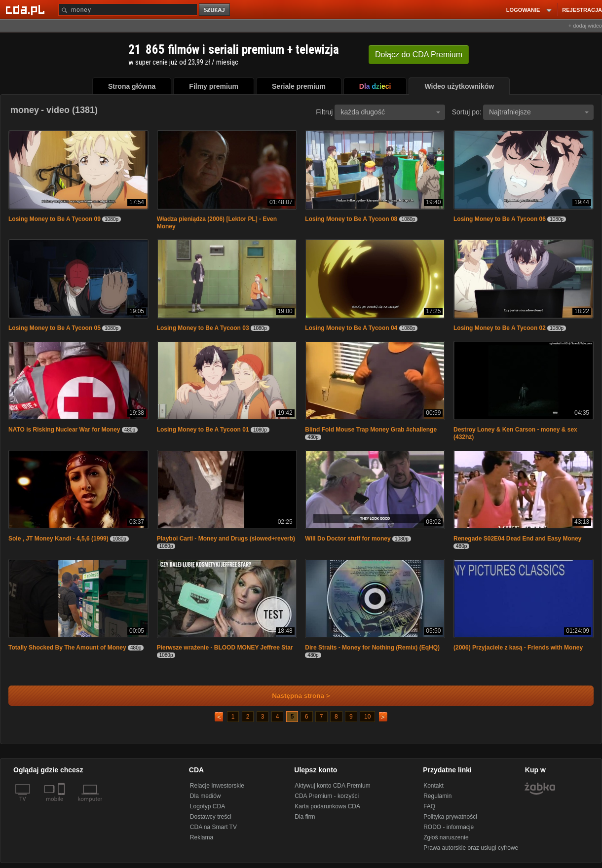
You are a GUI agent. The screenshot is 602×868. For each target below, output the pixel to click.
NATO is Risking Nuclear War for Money (64, 430)
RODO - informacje (449, 827)
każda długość (390, 112)
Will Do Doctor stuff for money (348, 539)
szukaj (215, 10)
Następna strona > (294, 696)
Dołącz (419, 54)
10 (367, 717)
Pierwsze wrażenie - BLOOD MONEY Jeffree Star (225, 648)
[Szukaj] (128, 10)
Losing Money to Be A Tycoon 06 (500, 219)
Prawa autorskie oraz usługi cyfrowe (471, 848)
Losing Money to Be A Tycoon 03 (203, 328)
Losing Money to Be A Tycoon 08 (351, 219)
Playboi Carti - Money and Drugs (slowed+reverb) (226, 539)
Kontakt (433, 786)
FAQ (429, 806)
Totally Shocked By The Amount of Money (67, 648)
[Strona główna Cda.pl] (27, 9)
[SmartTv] (62, 805)
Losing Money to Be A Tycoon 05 (55, 328)
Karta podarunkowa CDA (327, 806)
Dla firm (305, 817)
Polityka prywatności (450, 817)
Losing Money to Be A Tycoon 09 (55, 219)
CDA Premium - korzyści (327, 796)
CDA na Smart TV (213, 827)
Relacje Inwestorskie (217, 786)
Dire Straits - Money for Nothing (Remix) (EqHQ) (372, 648)
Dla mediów (206, 796)
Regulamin (437, 796)
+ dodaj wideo (585, 26)
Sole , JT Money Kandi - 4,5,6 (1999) (58, 539)
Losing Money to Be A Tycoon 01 (203, 430)
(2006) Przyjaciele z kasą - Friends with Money (518, 648)
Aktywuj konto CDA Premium (332, 786)
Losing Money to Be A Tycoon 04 (352, 328)
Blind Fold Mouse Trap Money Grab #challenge (371, 430)
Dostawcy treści (211, 817)
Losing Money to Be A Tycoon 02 (500, 328)
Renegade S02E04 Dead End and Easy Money (517, 539)
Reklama (202, 837)
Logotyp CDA (207, 806)
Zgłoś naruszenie (446, 837)
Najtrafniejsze (539, 112)
